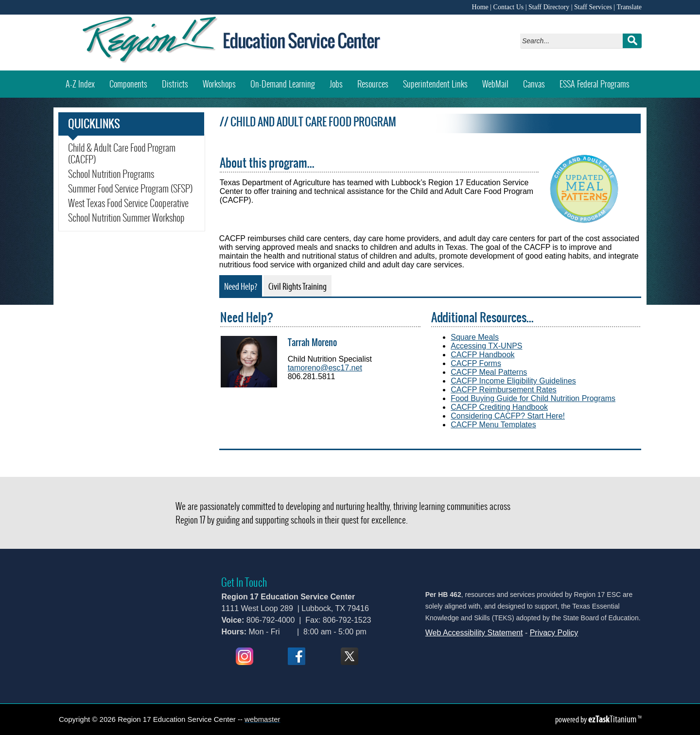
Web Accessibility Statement (474, 633)
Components (128, 84)
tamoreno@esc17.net (325, 368)
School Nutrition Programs (111, 174)
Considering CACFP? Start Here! (508, 416)
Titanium (613, 719)
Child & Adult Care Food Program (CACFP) (122, 154)
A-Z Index (80, 84)
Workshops (223, 80)
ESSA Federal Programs (595, 84)
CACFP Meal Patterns (489, 372)
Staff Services (593, 7)
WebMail (499, 80)
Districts (175, 84)
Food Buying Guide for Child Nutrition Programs (533, 398)
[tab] (241, 286)
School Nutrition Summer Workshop (132, 218)
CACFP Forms (476, 363)
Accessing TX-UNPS (486, 346)
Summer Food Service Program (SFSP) (130, 189)
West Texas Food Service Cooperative (128, 203)
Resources (373, 84)
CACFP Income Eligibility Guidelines (513, 381)
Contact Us (509, 7)
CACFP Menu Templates (493, 425)
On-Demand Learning (283, 84)
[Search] (574, 41)
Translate (629, 7)
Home (480, 7)
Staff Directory (549, 7)
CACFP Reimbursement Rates (504, 390)
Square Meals (475, 337)
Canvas (538, 80)
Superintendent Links (435, 84)
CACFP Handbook (482, 355)
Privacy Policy (554, 633)
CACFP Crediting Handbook (499, 407)
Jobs (336, 84)
